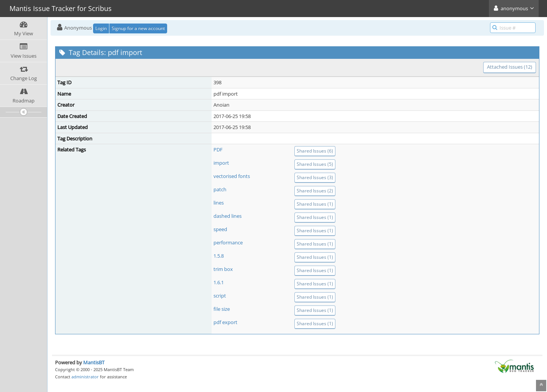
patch (220, 189)
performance (228, 242)
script (220, 296)
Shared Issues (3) (315, 177)
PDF (218, 150)
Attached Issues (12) (510, 67)
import (221, 163)
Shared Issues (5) (315, 164)
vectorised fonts (232, 176)
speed (220, 229)
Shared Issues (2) (315, 191)
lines (219, 203)
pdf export (225, 322)
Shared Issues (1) (315, 204)
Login (101, 28)
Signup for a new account (138, 28)
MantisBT (94, 362)
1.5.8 (219, 256)
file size (222, 309)
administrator (85, 377)
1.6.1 (219, 282)
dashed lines (228, 216)
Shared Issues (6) (315, 151)
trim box (223, 269)
